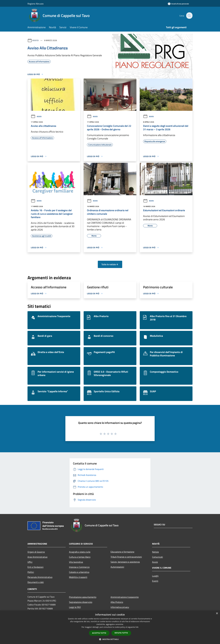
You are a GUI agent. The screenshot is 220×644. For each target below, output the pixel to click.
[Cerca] (189, 16)
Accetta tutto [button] (99, 633)
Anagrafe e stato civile (80, 552)
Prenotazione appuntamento (83, 597)
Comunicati (157, 557)
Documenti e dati (36, 582)
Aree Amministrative (37, 557)
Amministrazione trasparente (125, 597)
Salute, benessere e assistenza (125, 562)
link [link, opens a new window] (137, 627)
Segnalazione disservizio (81, 602)
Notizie (155, 552)
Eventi (155, 581)
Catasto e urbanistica (79, 572)
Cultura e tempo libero (80, 557)
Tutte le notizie (110, 264)
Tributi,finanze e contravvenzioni (126, 557)
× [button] (217, 613)
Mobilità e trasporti (78, 577)
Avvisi (36, 40)
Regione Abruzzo (35, 4)
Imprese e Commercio (79, 567)
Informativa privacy (120, 607)
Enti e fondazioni (35, 567)
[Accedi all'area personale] (178, 4)
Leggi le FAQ (75, 607)
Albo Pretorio (117, 602)
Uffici (30, 562)
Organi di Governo (36, 552)
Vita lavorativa (76, 562)
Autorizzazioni (117, 567)
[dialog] (110, 627)
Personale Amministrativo (40, 577)
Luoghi (155, 576)
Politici (31, 572)
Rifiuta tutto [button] (121, 633)
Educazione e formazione (122, 552)
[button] (110, 639)
